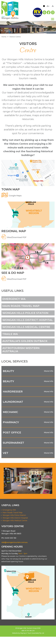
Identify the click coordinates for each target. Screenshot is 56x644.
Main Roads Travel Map (21, 306)
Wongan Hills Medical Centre (15, 521)
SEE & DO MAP (13, 273)
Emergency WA (14, 299)
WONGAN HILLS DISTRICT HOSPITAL (28, 320)
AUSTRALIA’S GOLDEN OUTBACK (25, 341)
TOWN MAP (11, 189)
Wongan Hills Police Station (14, 515)
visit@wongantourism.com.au (14, 542)
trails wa (10, 334)
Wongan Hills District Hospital (15, 518)
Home (4, 37)
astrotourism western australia (21, 350)
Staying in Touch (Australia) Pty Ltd (32, 633)
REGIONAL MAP (14, 231)
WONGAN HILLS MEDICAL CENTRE (26, 327)
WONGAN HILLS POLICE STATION (25, 313)
